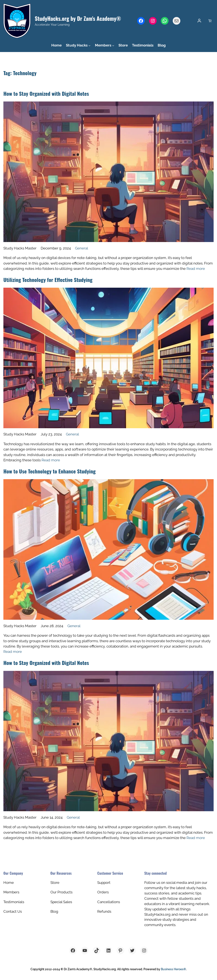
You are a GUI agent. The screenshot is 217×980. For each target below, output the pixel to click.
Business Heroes (173, 969)
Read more (196, 269)
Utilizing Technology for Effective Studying (48, 280)
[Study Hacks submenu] (89, 45)
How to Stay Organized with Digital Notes (46, 93)
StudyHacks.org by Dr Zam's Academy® (78, 18)
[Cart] (210, 21)
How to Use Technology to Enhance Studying (49, 471)
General (82, 248)
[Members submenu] (113, 45)
